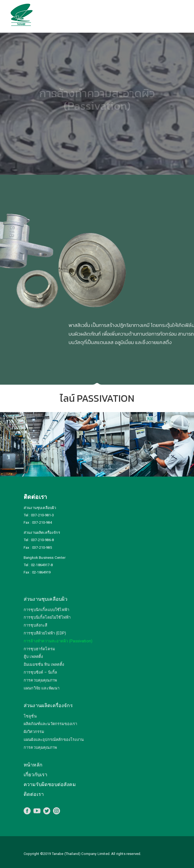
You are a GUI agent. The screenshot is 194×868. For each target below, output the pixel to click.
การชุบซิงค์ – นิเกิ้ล (40, 672)
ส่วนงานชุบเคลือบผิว (46, 599)
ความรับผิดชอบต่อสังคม (50, 784)
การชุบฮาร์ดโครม (39, 649)
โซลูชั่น (30, 716)
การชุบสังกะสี (36, 625)
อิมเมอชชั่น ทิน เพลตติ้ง (44, 665)
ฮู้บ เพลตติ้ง (33, 657)
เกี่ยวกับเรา (35, 775)
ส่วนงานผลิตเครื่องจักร (48, 705)
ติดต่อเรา (34, 794)
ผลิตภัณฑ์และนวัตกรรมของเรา (51, 724)
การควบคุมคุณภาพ (40, 680)
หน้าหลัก (33, 765)
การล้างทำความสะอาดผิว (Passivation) (58, 641)
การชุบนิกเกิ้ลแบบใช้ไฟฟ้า (46, 610)
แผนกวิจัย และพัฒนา (42, 688)
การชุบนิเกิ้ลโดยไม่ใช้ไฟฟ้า (47, 617)
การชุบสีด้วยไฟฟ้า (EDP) (45, 633)
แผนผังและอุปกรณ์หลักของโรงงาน (54, 740)
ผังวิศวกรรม (34, 732)
